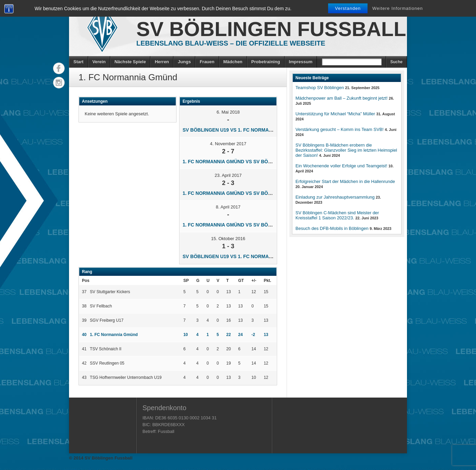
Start (79, 62)
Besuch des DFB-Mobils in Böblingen (332, 228)
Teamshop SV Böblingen (320, 88)
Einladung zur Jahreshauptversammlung (335, 197)
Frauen (207, 62)
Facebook (59, 68)
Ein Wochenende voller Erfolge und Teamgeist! (341, 166)
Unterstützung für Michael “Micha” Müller (335, 114)
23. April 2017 (228, 175)
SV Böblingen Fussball (271, 29)
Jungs (184, 62)
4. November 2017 (228, 144)
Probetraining (266, 62)
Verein (99, 62)
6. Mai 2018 (228, 112)
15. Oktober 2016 (228, 239)
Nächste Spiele (130, 62)
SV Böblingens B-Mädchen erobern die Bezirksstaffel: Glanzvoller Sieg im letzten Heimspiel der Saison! (346, 150)
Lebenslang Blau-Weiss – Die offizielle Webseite (231, 43)
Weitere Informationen (398, 8)
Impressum (301, 62)
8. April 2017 (228, 207)
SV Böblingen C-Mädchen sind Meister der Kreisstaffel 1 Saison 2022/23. (337, 215)
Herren (162, 62)
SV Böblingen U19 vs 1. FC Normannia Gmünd (241, 130)
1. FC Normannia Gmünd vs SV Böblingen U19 (241, 162)
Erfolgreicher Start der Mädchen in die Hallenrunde (345, 181)
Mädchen (233, 62)
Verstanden (348, 8)
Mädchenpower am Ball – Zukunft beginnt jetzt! (342, 98)
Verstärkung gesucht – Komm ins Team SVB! (339, 129)
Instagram (59, 83)
